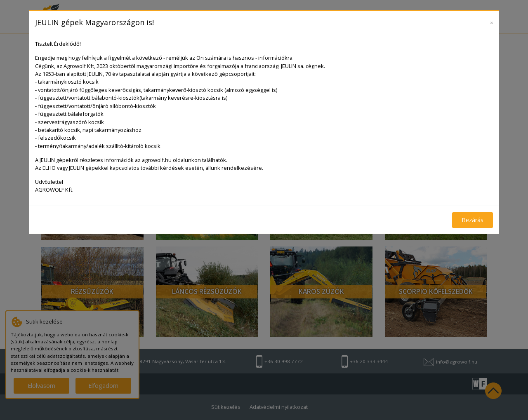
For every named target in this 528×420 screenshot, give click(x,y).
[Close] (491, 21)
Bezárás (473, 220)
